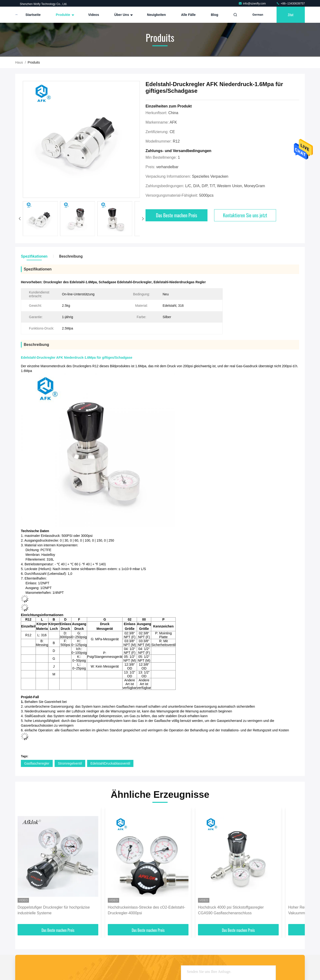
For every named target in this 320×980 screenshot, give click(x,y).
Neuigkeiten (156, 15)
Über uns (123, 15)
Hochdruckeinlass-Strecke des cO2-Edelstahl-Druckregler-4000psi (146, 910)
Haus (19, 62)
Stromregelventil (70, 763)
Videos (94, 15)
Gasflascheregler (37, 763)
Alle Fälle (188, 15)
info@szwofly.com (252, 4)
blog (214, 15)
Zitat (291, 15)
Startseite (33, 15)
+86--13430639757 (290, 4)
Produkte (64, 15)
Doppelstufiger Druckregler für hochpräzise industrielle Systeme (54, 910)
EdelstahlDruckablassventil (110, 763)
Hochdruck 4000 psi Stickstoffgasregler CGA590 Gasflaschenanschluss (231, 910)
